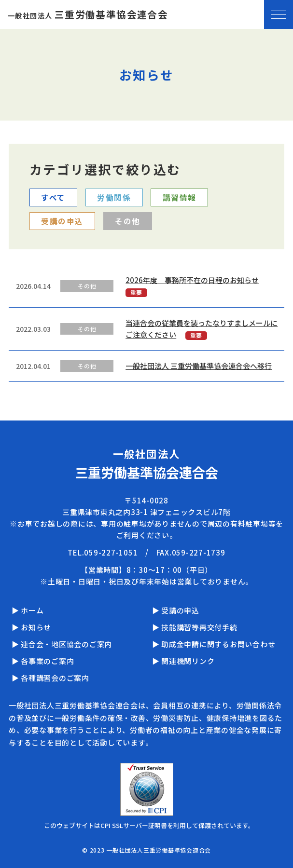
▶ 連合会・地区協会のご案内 (62, 644)
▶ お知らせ (32, 627)
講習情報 (180, 197)
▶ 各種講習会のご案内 (50, 678)
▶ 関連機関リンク (183, 661)
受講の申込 (62, 221)
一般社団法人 (88, 15)
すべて (53, 197)
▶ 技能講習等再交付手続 (195, 627)
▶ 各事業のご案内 (43, 661)
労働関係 (114, 197)
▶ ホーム (28, 610)
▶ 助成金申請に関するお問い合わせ (214, 644)
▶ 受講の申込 (176, 610)
